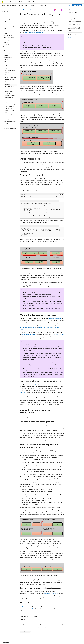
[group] (42, 197)
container (41, 385)
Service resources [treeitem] (8, 103)
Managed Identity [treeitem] (7, 120)
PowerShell (40, 189)
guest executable (33, 385)
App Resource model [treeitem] (8, 118)
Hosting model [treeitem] (8, 85)
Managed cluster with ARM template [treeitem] (9, 24)
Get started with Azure (77, 5)
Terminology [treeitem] (6, 63)
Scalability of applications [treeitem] (10, 95)
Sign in (81, 2)
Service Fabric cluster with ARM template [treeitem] (10, 33)
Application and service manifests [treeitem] (9, 75)
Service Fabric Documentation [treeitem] (9, 14)
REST (44, 189)
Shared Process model (73, 12)
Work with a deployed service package (74, 16)
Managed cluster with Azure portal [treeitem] (9, 20)
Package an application (25, 606)
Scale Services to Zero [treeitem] (9, 110)
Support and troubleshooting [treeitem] (8, 138)
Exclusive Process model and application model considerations (75, 28)
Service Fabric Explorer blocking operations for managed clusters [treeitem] (10, 129)
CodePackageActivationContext (51, 593)
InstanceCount (23, 392)
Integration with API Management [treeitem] (11, 116)
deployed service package (55, 318)
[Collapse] (16, 9)
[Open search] (78, 2)
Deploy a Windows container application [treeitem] (9, 42)
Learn (21, 10)
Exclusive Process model (73, 14)
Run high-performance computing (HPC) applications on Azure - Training (35, 623)
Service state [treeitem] (7, 93)
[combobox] (9, 12)
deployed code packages (36, 336)
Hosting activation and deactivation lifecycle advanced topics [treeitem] (11, 88)
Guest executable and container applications (75, 19)
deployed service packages (28, 334)
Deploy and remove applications (27, 609)
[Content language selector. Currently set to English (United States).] (8, 642)
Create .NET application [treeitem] (8, 36)
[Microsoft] (2, 2)
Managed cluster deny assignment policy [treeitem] (8, 126)
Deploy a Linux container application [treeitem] (9, 38)
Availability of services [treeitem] (9, 97)
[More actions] (63, 10)
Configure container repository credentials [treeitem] (10, 122)
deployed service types (59, 334)
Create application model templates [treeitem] (10, 71)
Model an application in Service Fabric (34, 32)
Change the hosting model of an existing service (75, 22)
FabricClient (50, 189)
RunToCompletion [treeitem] (8, 108)
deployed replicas (24, 336)
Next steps (70, 30)
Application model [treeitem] (8, 69)
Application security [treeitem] (9, 92)
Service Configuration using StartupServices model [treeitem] (10, 78)
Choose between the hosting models (74, 25)
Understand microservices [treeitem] (9, 54)
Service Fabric (30, 10)
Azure (24, 10)
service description (50, 308)
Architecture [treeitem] (6, 59)
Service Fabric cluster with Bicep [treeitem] (10, 30)
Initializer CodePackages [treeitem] (10, 107)
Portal (69, 5)
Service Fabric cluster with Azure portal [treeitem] (10, 27)
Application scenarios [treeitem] (8, 57)
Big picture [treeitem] (6, 56)
